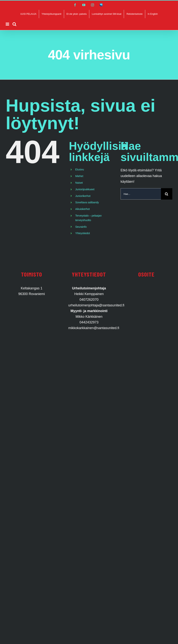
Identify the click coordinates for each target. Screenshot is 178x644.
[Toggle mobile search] (14, 24)
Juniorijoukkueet (85, 189)
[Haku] (167, 194)
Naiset (79, 183)
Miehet (79, 176)
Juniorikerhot (83, 196)
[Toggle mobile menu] (8, 24)
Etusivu (80, 169)
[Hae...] (141, 194)
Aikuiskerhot (82, 209)
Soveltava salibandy (87, 202)
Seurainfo (81, 227)
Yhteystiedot (83, 233)
